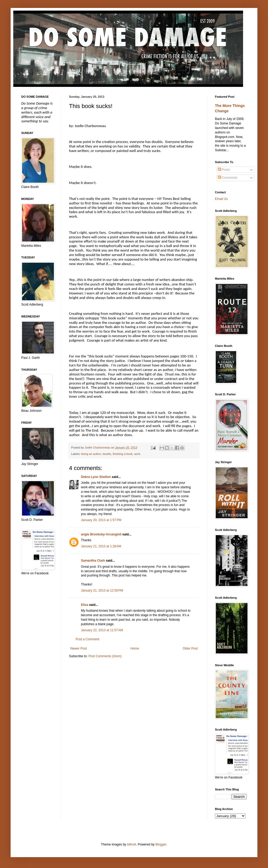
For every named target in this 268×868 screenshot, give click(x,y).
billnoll (131, 844)
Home (135, 648)
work (137, 454)
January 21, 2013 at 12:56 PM (102, 590)
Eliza (85, 605)
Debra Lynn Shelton (96, 477)
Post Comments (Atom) (105, 656)
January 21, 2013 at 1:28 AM (101, 546)
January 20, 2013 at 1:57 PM (101, 520)
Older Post (190, 648)
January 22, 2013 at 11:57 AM (102, 630)
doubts (107, 454)
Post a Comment (87, 639)
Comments (228, 178)
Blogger (161, 844)
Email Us (221, 199)
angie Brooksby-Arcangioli (101, 534)
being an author (91, 454)
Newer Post (79, 648)
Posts (224, 170)
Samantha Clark (93, 561)
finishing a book (123, 454)
